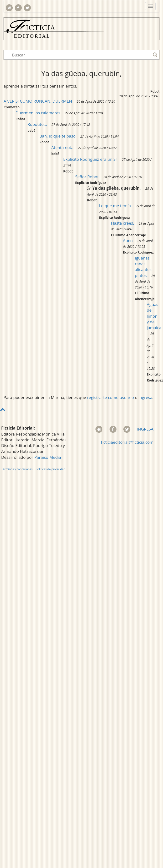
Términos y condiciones (17, 469)
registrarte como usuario (110, 397)
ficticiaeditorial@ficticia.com (127, 442)
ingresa (145, 397)
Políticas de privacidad (50, 469)
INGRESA (145, 429)
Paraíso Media (48, 457)
